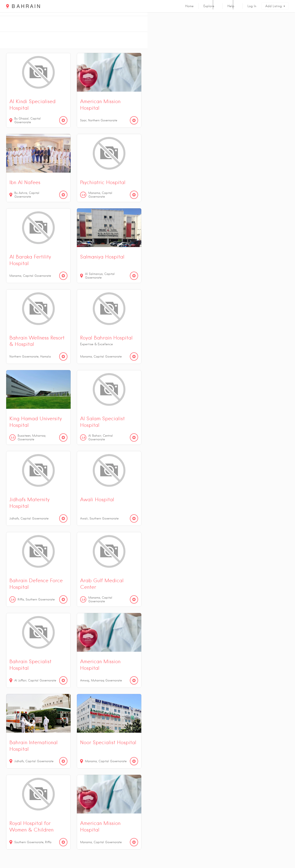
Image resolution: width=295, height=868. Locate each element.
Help (231, 6)
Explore (209, 6)
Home (189, 6)
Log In (252, 6)
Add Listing (274, 6)
